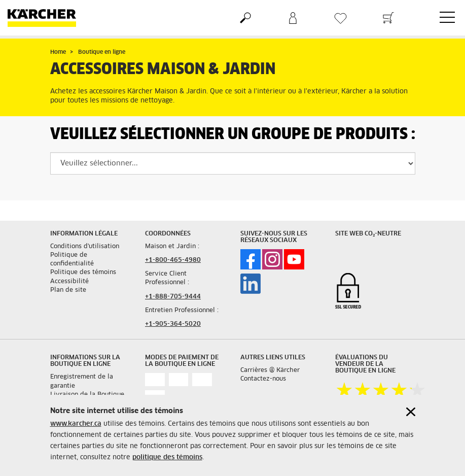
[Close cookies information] (411, 412)
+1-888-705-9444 (173, 297)
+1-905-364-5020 (173, 324)
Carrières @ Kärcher (270, 370)
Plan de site (68, 290)
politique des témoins (167, 457)
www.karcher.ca (76, 424)
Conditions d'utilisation (85, 247)
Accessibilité (69, 282)
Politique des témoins (83, 273)
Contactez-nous (263, 379)
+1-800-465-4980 (173, 260)
